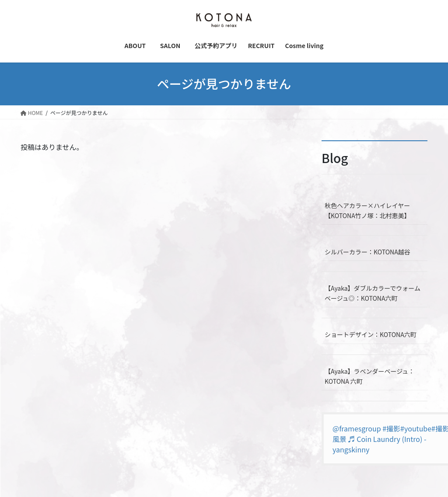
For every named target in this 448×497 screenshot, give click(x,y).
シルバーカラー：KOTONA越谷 (367, 252)
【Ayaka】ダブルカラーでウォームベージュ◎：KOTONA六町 (373, 293)
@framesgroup (357, 428)
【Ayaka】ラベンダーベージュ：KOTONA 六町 (369, 376)
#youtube (416, 428)
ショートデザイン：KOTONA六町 (371, 334)
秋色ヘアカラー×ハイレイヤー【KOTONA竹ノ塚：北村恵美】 (367, 210)
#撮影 (391, 428)
